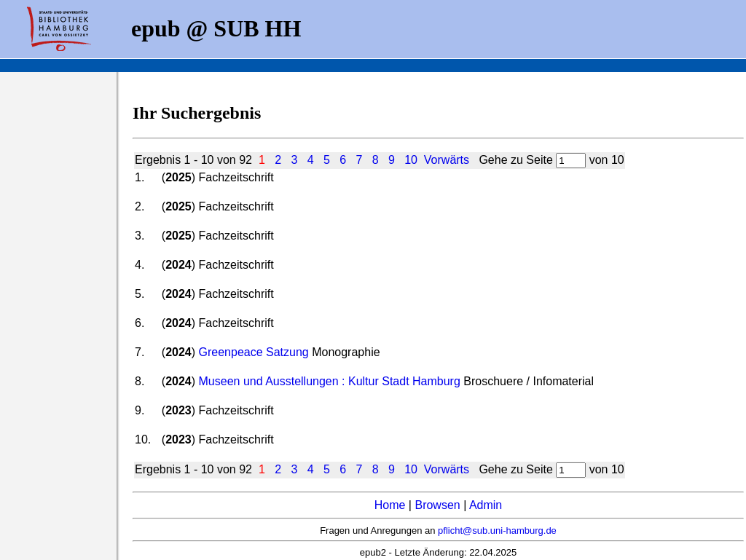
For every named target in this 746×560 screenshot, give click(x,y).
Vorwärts (447, 160)
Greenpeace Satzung (254, 352)
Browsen (437, 505)
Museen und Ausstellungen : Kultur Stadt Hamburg (330, 381)
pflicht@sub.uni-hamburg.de (497, 531)
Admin (486, 505)
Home (390, 505)
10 (411, 160)
